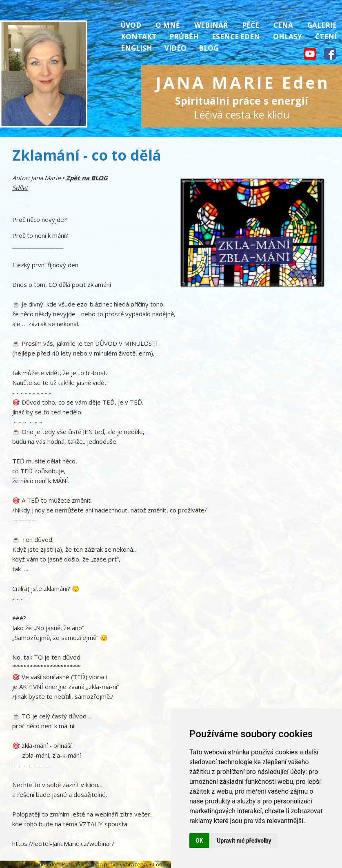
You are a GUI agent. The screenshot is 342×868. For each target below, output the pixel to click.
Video (175, 48)
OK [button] (199, 841)
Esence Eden (236, 37)
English (137, 48)
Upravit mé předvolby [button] (244, 841)
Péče (251, 25)
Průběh (184, 37)
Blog (209, 48)
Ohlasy (288, 37)
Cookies (163, 864)
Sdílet (20, 188)
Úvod (131, 25)
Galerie (322, 25)
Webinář (211, 25)
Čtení (326, 37)
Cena (283, 25)
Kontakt (139, 37)
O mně (168, 25)
